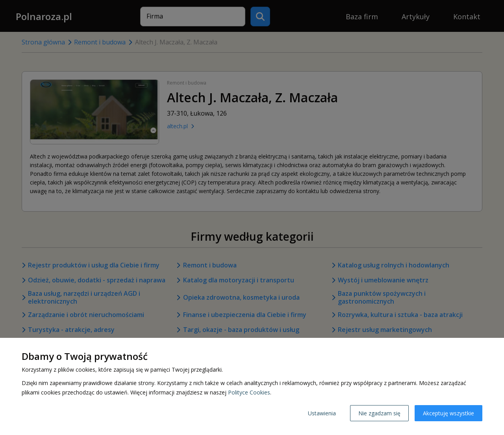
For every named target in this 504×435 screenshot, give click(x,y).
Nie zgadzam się (379, 413)
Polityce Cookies (249, 392)
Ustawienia (322, 413)
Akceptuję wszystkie (448, 413)
